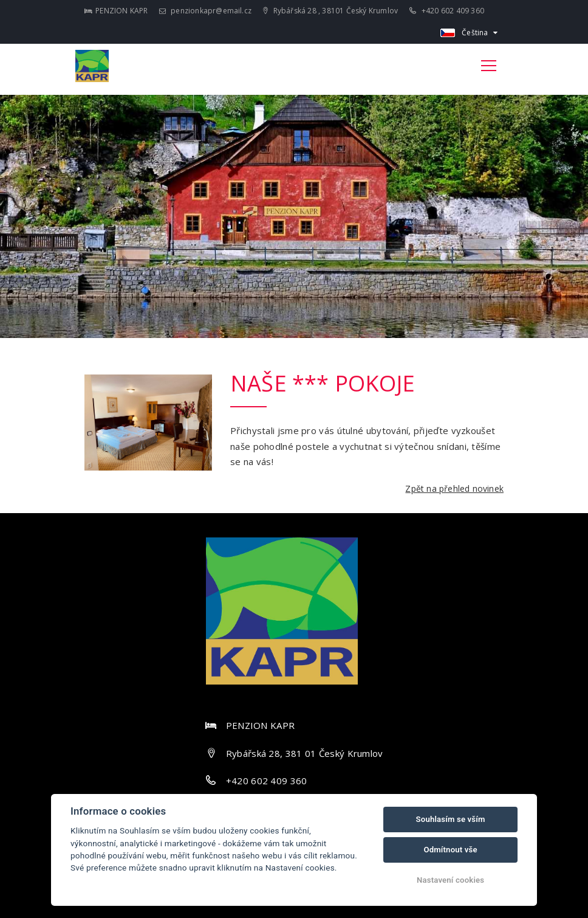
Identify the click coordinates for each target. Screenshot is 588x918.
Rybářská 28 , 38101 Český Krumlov (330, 11)
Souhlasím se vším (451, 819)
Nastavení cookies (450, 880)
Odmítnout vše (450, 850)
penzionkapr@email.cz (205, 11)
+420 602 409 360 (447, 11)
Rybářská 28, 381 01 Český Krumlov (305, 753)
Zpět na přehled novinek (454, 488)
